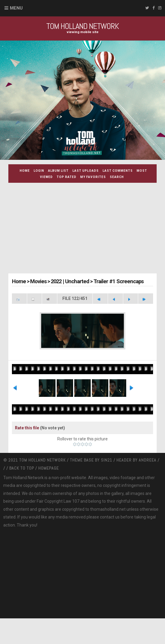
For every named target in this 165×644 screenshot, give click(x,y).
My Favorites (93, 177)
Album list (58, 171)
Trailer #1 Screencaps (115, 281)
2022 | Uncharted (69, 281)
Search (117, 177)
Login (39, 171)
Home (25, 171)
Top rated (67, 177)
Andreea (148, 486)
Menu (16, 8)
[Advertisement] (87, 229)
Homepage (48, 493)
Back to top (22, 493)
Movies (38, 281)
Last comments (118, 171)
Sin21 (107, 486)
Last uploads (86, 171)
